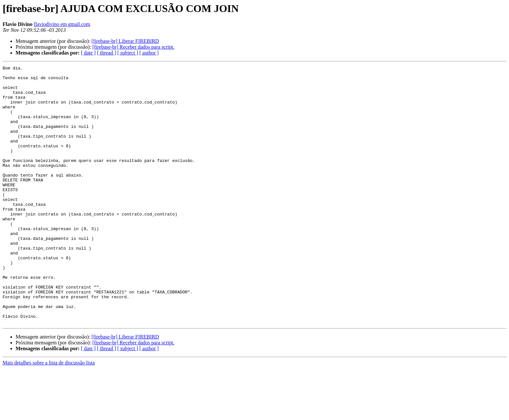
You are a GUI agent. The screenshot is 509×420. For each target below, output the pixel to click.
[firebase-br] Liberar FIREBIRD (125, 41)
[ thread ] (107, 53)
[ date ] (88, 53)
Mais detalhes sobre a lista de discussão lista (49, 414)
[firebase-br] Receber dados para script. (133, 47)
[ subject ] (128, 53)
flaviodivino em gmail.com (62, 24)
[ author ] (149, 53)
